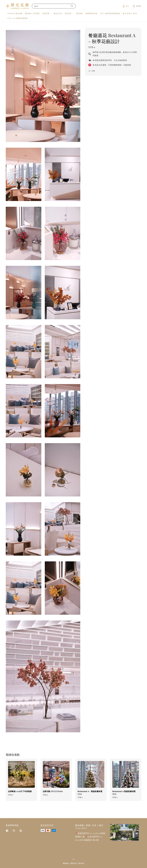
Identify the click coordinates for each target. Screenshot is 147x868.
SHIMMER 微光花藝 (15, 13)
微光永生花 (58, 13)
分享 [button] (92, 71)
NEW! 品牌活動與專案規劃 (110, 13)
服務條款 (66, 863)
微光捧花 (68, 13)
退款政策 (81, 863)
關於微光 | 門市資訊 (32, 13)
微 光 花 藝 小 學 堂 (130, 13)
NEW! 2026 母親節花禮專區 (17, 18)
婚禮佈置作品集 (91, 13)
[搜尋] (72, 6)
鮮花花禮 (46, 13)
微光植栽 (79, 13)
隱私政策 (74, 863)
